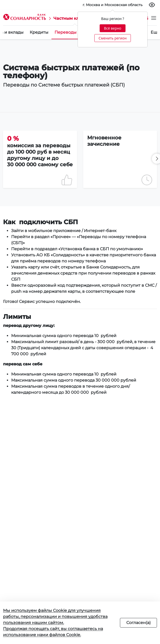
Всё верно (113, 28)
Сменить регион (113, 38)
